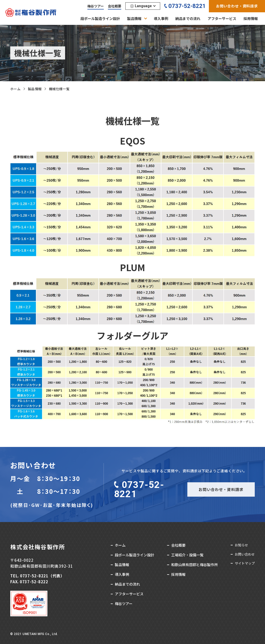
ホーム (15, 89)
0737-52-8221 (187, 6)
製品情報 (35, 89)
